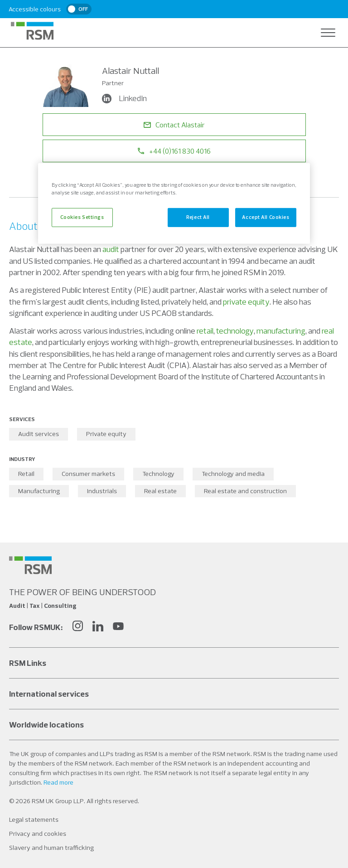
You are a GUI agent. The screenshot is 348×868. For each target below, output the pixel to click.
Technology (158, 474)
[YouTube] (118, 627)
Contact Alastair (174, 125)
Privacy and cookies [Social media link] (38, 834)
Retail (26, 474)
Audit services (39, 434)
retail (205, 331)
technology (235, 331)
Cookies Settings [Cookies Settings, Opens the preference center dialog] (82, 217)
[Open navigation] (328, 33)
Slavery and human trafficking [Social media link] (51, 848)
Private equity (106, 434)
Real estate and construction (245, 491)
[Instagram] (77, 627)
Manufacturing (39, 491)
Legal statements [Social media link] (34, 820)
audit (111, 249)
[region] (174, 204)
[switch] (79, 9)
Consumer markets (88, 474)
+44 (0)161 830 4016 (174, 151)
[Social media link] (30, 565)
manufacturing (281, 331)
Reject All (198, 217)
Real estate (160, 491)
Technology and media (233, 474)
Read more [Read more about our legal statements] (58, 782)
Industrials (102, 491)
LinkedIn (125, 98)
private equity (246, 302)
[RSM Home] (32, 31)
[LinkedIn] (98, 627)
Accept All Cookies (266, 217)
